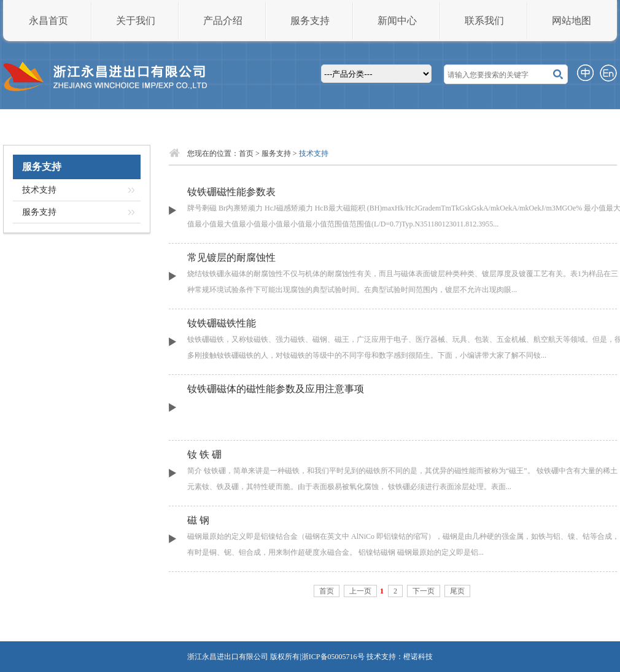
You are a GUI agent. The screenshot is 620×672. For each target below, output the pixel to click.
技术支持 (39, 190)
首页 (246, 153)
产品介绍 (223, 21)
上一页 (360, 591)
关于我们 (136, 21)
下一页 (424, 591)
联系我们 (484, 21)
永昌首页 (48, 21)
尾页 (457, 591)
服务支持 (310, 21)
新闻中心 (397, 21)
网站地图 (572, 21)
